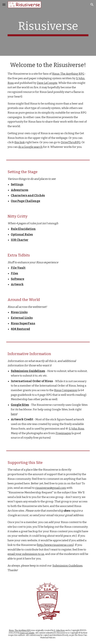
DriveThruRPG (71, 142)
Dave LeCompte (47, 83)
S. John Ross (76, 429)
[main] (48, 28)
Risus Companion (66, 390)
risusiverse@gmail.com (51, 488)
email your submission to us (26, 554)
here (14, 414)
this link (20, 142)
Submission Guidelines (67, 566)
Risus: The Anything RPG (68, 74)
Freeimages (63, 433)
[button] (4, 5)
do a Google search (30, 147)
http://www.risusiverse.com (55, 545)
